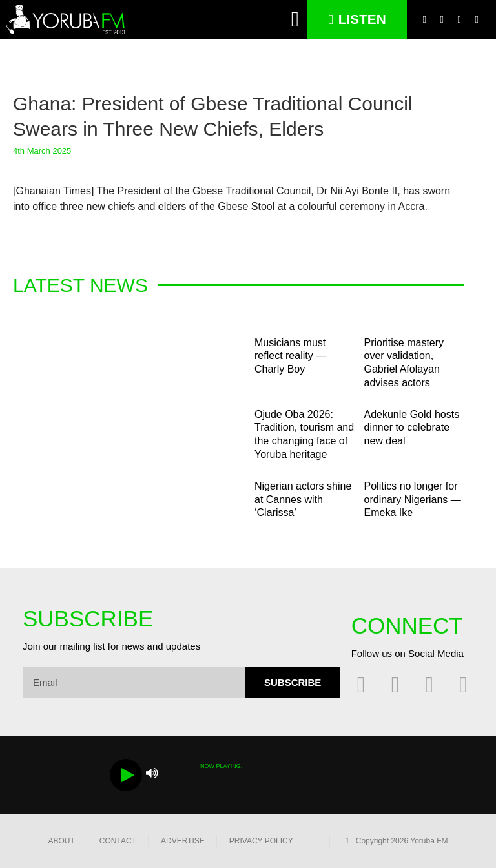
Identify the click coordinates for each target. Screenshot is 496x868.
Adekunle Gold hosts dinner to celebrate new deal (412, 428)
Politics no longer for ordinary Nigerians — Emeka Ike (413, 500)
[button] (295, 20)
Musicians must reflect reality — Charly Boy (290, 356)
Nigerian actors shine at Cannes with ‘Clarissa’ (303, 500)
